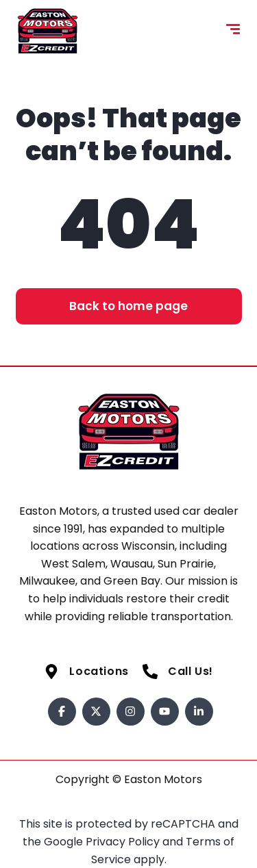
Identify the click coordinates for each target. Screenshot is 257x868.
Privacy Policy (124, 842)
